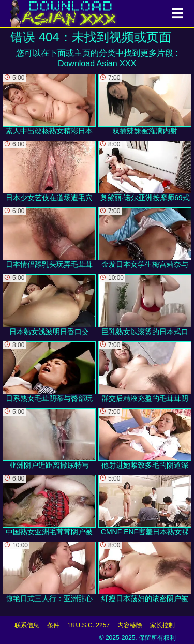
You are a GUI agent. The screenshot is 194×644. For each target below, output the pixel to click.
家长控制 (162, 625)
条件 (53, 625)
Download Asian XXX (97, 63)
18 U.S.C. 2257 (88, 625)
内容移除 (130, 625)
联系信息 (27, 625)
